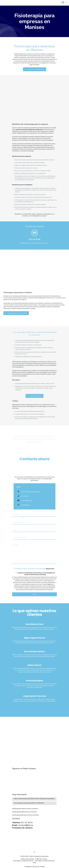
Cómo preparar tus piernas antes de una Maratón (29, 803)
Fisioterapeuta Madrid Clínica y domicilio (24, 812)
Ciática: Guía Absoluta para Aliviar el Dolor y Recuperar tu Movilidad (34, 799)
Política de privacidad (27, 859)
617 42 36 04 (25, 496)
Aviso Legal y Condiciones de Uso (23, 861)
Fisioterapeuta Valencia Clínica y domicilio (25, 809)
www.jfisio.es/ (25, 505)
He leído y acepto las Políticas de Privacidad (31, 569)
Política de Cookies (41, 859)
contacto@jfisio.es (27, 501)
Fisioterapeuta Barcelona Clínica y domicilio (25, 815)
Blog (35, 863)
